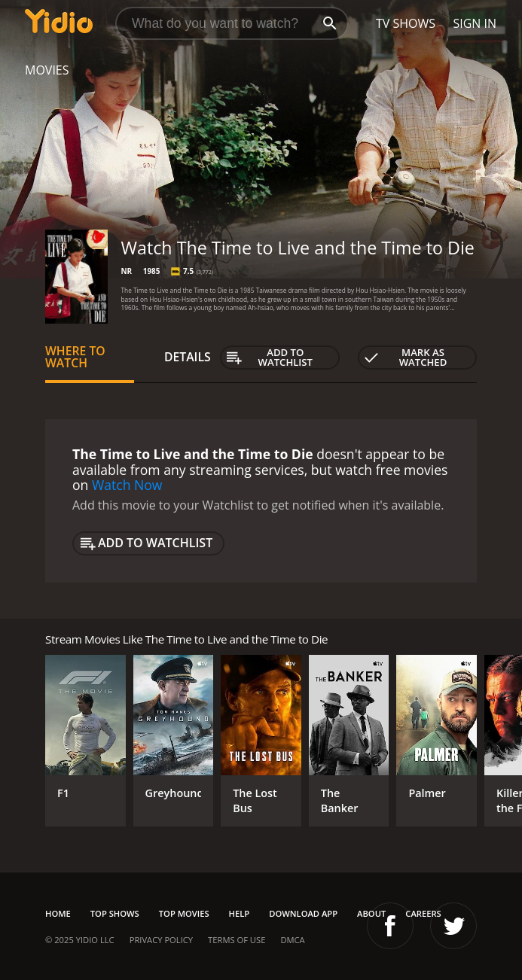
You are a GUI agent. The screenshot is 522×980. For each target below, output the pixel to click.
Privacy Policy (161, 940)
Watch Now (127, 485)
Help (240, 913)
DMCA (292, 940)
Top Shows (115, 913)
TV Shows (406, 23)
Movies (47, 70)
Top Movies (184, 913)
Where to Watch (75, 357)
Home (58, 913)
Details (188, 357)
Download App (303, 913)
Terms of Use (237, 940)
